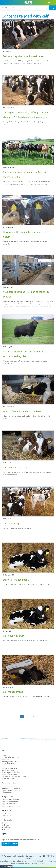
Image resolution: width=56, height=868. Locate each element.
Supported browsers (9, 804)
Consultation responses (11, 757)
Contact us (6, 813)
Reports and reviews (9, 768)
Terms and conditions (10, 802)
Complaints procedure (10, 786)
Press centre (6, 815)
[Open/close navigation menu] (49, 2)
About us (5, 753)
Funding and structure (10, 762)
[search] (25, 8)
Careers (4, 755)
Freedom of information (11, 788)
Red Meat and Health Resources (14, 776)
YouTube (7, 829)
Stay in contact (10, 843)
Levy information (8, 764)
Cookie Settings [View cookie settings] (6, 867)
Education (5, 760)
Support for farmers (9, 774)
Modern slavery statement (12, 790)
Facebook (8, 823)
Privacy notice (7, 792)
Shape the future (8, 778)
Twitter (7, 825)
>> (34, 717)
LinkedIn (7, 827)
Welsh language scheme (11, 806)
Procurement (7, 766)
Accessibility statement (10, 800)
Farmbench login (8, 770)
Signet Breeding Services (11, 772)
